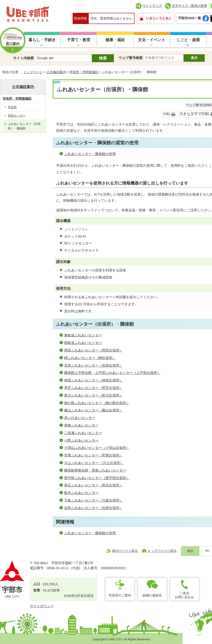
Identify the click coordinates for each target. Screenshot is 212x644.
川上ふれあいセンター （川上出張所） (94, 463)
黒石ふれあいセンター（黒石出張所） (93, 485)
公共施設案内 (56, 72)
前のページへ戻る (125, 551)
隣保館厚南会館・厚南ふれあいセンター (95, 470)
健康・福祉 (115, 40)
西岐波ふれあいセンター (83, 343)
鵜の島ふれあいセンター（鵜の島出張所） (97, 403)
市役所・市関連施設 (84, 72)
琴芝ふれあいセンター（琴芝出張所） (93, 388)
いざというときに (159, 18)
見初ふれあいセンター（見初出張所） (93, 365)
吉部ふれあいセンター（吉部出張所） (93, 508)
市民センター (17, 116)
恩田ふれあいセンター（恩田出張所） (93, 350)
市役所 (12, 107)
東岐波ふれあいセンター (83, 335)
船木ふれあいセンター (81, 493)
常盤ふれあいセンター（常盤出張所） (93, 455)
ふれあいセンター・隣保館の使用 (90, 154)
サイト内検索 (23, 58)
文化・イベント (152, 40)
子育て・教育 (79, 40)
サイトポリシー (42, 606)
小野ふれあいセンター (81, 440)
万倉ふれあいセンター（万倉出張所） (93, 500)
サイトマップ (152, 6)
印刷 (166, 114)
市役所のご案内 (120, 595)
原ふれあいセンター (80, 418)
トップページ (33, 72)
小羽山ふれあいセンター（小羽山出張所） (97, 448)
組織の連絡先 (152, 595)
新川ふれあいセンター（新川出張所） (93, 395)
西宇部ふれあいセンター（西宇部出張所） (97, 478)
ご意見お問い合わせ (184, 595)
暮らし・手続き (42, 40)
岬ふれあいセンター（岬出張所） (90, 358)
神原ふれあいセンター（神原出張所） (93, 380)
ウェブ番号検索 (131, 58)
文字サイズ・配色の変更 (190, 6)
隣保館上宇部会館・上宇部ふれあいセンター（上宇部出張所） (112, 373)
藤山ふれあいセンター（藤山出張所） (93, 410)
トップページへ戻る (162, 551)
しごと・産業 (188, 40)
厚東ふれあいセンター (81, 425)
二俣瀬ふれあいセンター (83, 433)
